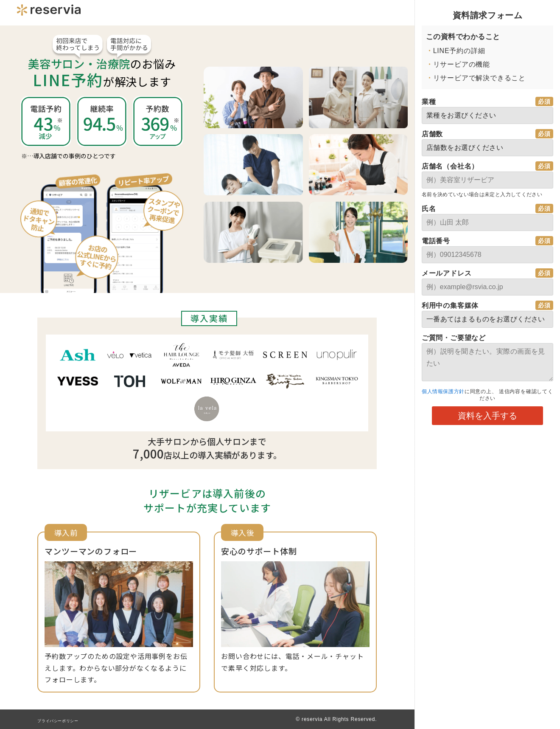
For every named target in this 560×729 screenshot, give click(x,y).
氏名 (429, 209)
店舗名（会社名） (450, 166)
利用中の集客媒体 (450, 305)
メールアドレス (447, 273)
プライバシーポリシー (64, 721)
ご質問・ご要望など (454, 338)
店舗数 (432, 134)
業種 (429, 102)
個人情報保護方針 (446, 391)
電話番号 (436, 241)
